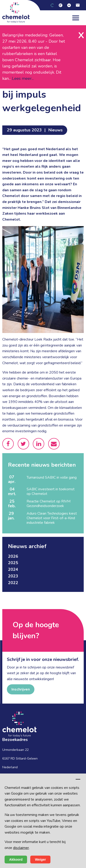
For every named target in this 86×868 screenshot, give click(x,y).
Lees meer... (23, 78)
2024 (13, 569)
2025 (13, 563)
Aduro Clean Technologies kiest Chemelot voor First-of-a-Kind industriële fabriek (52, 518)
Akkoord (16, 860)
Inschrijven (21, 689)
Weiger (40, 860)
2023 (13, 576)
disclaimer (21, 848)
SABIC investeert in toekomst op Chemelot (51, 491)
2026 (13, 556)
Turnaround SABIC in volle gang (52, 477)
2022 (13, 583)
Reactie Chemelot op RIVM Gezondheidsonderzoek (49, 504)
